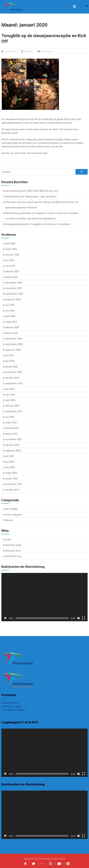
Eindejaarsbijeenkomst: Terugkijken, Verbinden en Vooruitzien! (38, 224)
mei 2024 (10, 311)
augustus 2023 (13, 350)
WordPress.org (13, 556)
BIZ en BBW (11, 509)
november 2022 (14, 372)
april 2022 (10, 400)
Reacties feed (13, 551)
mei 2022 (10, 395)
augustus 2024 (13, 299)
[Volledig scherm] (84, 618)
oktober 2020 (12, 445)
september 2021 (14, 411)
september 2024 (14, 294)
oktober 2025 (12, 255)
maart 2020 (11, 473)
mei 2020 (10, 467)
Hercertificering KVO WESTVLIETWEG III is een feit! (32, 191)
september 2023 (14, 344)
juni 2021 (10, 417)
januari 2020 (11, 479)
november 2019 (14, 484)
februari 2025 (12, 271)
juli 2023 (9, 355)
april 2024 (10, 316)
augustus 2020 (13, 451)
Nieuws (9, 520)
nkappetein (28, 51)
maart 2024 (11, 322)
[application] (45, 597)
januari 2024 (11, 333)
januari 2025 (11, 277)
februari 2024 (12, 327)
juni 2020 (10, 462)
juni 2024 (10, 305)
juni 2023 (10, 361)
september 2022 (14, 383)
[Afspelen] (5, 618)
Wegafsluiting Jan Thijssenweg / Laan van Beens (31, 197)
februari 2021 (12, 428)
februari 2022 (12, 406)
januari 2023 (11, 367)
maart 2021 (11, 423)
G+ (42, 864)
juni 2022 (10, 389)
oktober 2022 (12, 378)
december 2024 (14, 283)
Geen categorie (47, 51)
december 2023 (14, 339)
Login (8, 539)
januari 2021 (11, 434)
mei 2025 (10, 266)
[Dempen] (79, 618)
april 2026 (10, 243)
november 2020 (14, 439)
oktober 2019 (12, 490)
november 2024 (14, 288)
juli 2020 (9, 456)
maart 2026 (11, 249)
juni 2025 (10, 260)
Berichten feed (13, 545)
